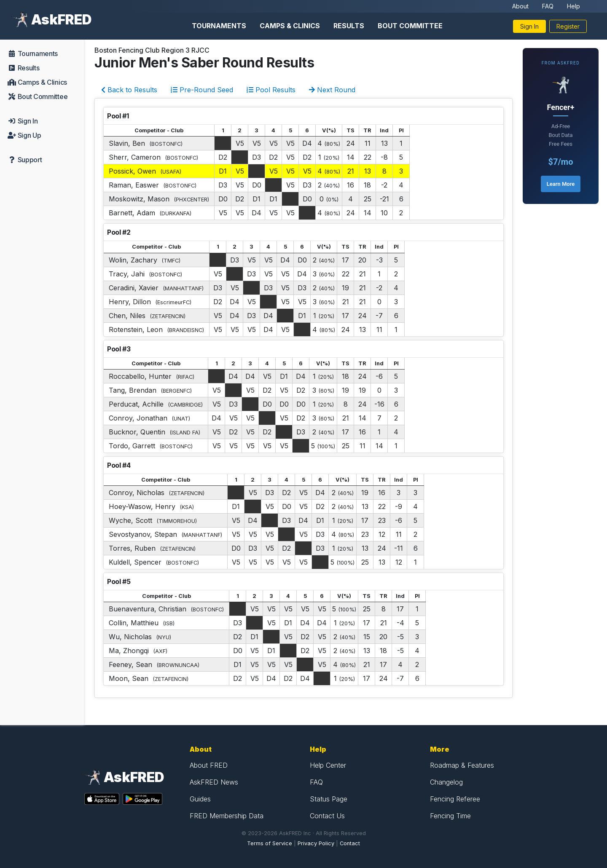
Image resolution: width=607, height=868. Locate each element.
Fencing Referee (455, 799)
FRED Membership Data (227, 816)
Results (349, 26)
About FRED (209, 765)
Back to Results (129, 90)
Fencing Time (450, 816)
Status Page (329, 799)
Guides (200, 799)
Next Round (332, 90)
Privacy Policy (316, 843)
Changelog (446, 782)
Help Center (328, 765)
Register (568, 26)
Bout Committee (410, 26)
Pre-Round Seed (202, 90)
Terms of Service (270, 843)
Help (573, 6)
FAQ (548, 6)
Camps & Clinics (290, 26)
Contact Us (327, 816)
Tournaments (219, 26)
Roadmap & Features (462, 765)
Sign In (529, 26)
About (520, 6)
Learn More (561, 184)
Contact (350, 843)
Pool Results (271, 90)
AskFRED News (214, 782)
